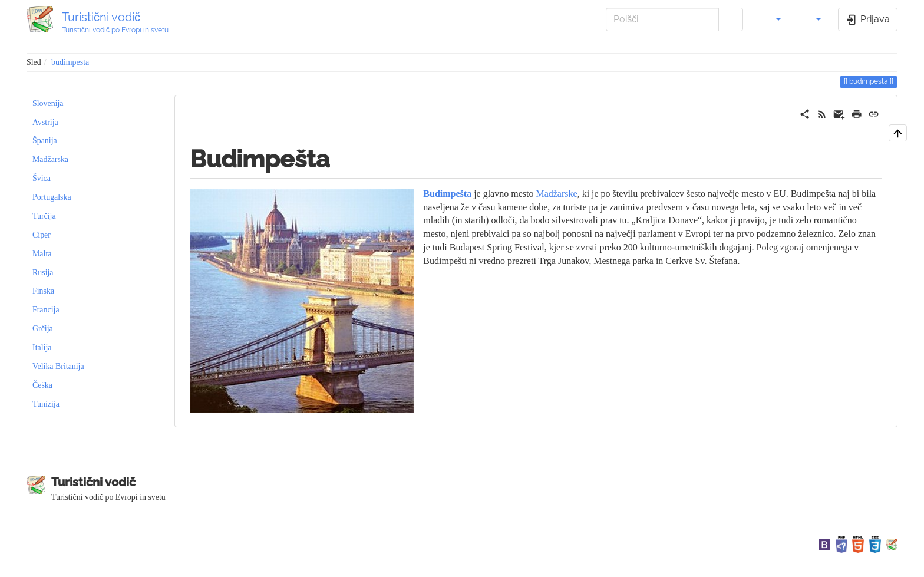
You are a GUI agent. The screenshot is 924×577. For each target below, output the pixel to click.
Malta (42, 254)
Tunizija (46, 404)
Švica (42, 178)
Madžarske (556, 194)
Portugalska (52, 197)
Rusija (43, 273)
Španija (45, 141)
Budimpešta (447, 194)
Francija (46, 310)
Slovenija (48, 103)
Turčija (44, 216)
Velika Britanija (58, 366)
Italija (42, 347)
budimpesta (70, 62)
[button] (772, 19)
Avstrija (45, 122)
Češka (42, 385)
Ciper (42, 235)
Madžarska (50, 159)
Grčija (43, 329)
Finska (43, 291)
